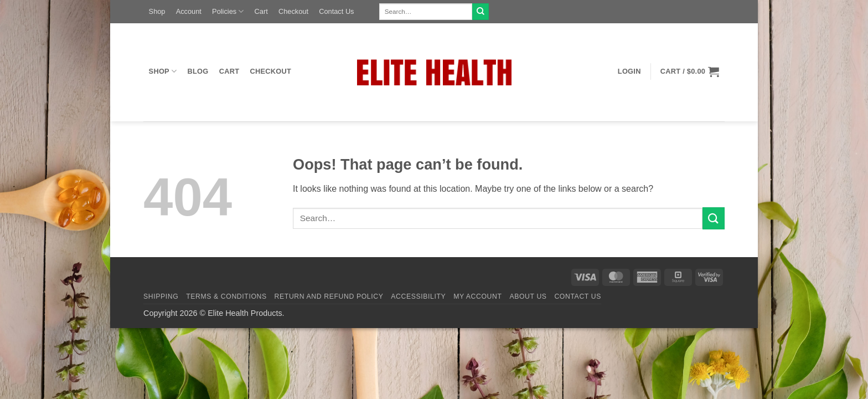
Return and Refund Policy (329, 296)
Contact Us (336, 11)
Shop (157, 11)
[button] (629, 71)
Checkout (293, 11)
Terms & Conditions (226, 296)
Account (189, 11)
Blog (198, 71)
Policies (228, 11)
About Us (528, 296)
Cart (261, 11)
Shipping (161, 296)
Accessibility (418, 296)
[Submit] (480, 12)
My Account (477, 296)
